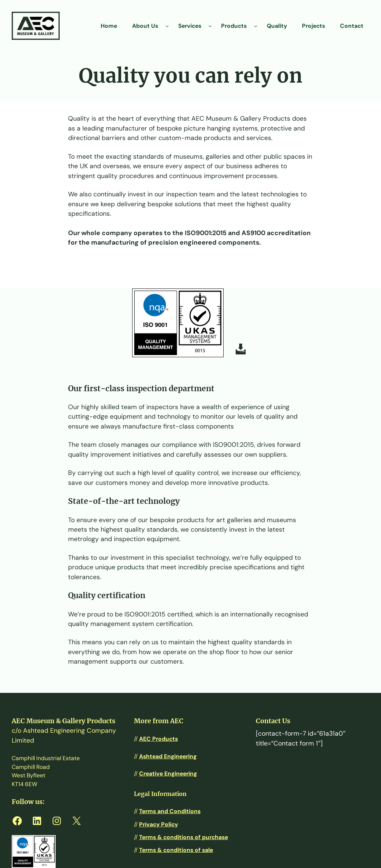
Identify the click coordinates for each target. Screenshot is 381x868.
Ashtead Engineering (168, 756)
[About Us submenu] (167, 26)
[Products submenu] (256, 26)
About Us (145, 26)
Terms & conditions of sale (176, 850)
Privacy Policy (158, 824)
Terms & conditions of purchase (184, 837)
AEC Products (158, 739)
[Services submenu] (210, 26)
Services (190, 26)
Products (234, 26)
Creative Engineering (168, 773)
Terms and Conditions (170, 811)
